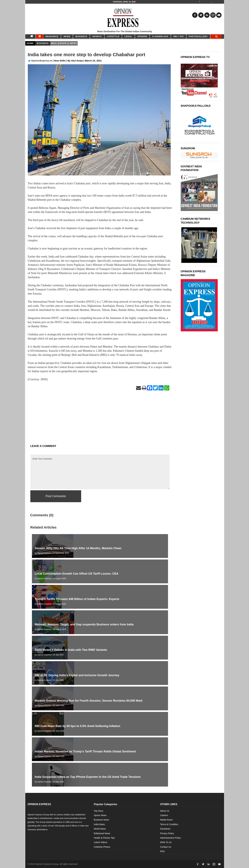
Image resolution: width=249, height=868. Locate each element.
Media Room (166, 820)
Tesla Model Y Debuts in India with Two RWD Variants (71, 650)
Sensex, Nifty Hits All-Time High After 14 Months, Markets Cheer (78, 548)
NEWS (67, 36)
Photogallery (198, 36)
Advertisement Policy (170, 838)
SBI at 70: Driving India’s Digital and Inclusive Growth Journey (77, 675)
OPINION (142, 36)
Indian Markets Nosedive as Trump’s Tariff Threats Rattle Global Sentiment (85, 751)
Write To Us (166, 842)
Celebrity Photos (102, 847)
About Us (165, 811)
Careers (164, 815)
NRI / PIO (179, 36)
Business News (101, 820)
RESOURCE (52, 36)
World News (100, 829)
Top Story (99, 811)
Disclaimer (165, 829)
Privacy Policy (167, 833)
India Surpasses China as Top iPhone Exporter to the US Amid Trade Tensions (88, 777)
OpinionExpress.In (40, 61)
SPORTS (97, 36)
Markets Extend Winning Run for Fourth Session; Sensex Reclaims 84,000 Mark (89, 701)
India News (99, 824)
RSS (162, 851)
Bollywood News (102, 833)
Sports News (100, 815)
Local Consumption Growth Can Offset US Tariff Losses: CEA (77, 574)
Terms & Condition (169, 824)
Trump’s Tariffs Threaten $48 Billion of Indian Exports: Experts (77, 599)
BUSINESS (81, 36)
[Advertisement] (100, 417)
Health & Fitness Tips (104, 838)
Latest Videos (101, 842)
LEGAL (128, 36)
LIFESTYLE (113, 36)
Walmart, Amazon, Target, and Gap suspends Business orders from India (84, 624)
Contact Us (166, 847)
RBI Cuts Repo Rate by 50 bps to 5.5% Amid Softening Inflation (77, 726)
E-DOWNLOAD (160, 36)
